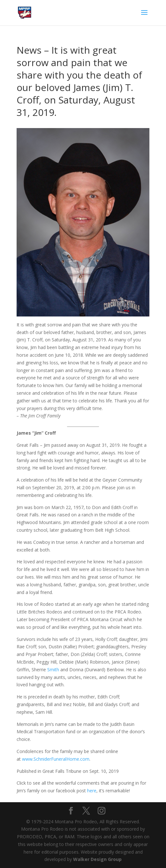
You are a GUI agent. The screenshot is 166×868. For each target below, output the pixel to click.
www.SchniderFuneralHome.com (56, 759)
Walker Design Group (97, 859)
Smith (53, 670)
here (92, 791)
